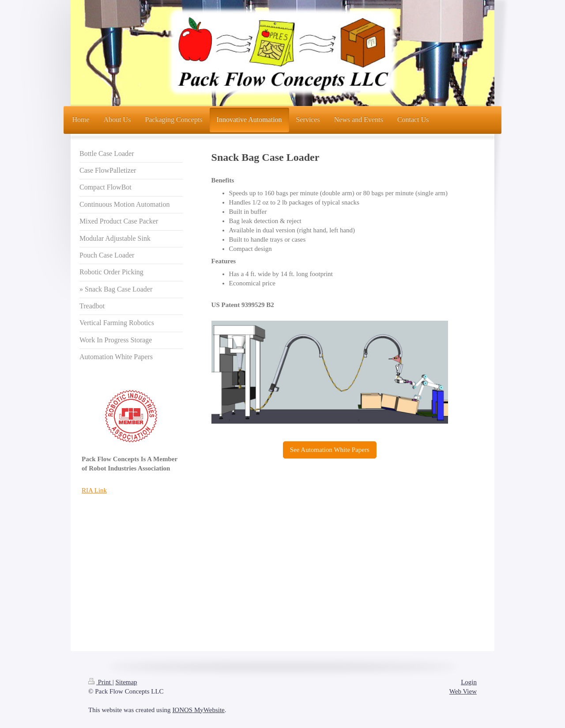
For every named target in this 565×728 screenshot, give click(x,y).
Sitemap (126, 682)
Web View (463, 691)
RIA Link (94, 490)
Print (100, 682)
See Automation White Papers (330, 450)
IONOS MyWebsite (198, 710)
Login (469, 682)
